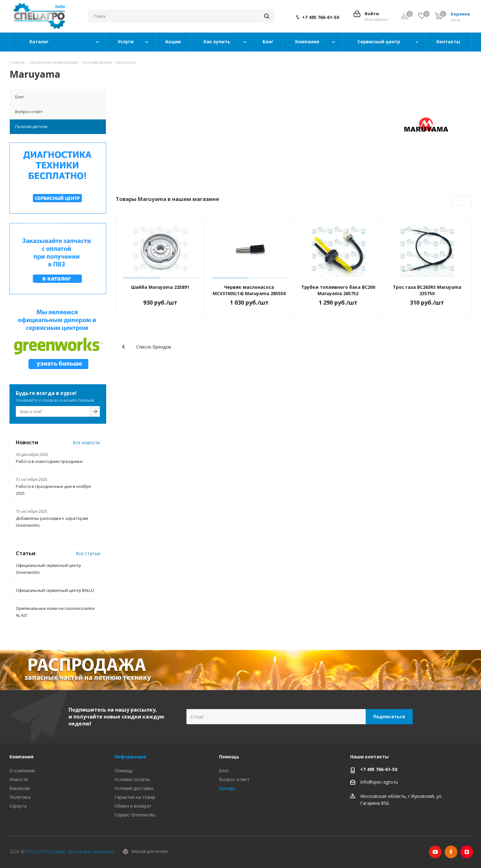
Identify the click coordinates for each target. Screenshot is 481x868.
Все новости (86, 443)
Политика (20, 797)
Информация (130, 757)
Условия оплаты (132, 779)
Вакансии (20, 788)
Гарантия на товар (135, 797)
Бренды (227, 788)
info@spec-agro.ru (379, 782)
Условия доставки (134, 788)
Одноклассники (451, 852)
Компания (21, 757)
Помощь (124, 771)
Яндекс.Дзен (467, 852)
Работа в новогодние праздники (49, 461)
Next (466, 201)
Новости (19, 779)
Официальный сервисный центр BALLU (55, 590)
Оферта (18, 806)
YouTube (435, 852)
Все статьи (88, 553)
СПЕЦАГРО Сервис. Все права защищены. (71, 851)
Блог (224, 771)
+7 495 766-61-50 (321, 17)
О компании (22, 771)
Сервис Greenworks (135, 815)
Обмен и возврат (133, 806)
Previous (456, 201)
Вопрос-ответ (234, 779)
